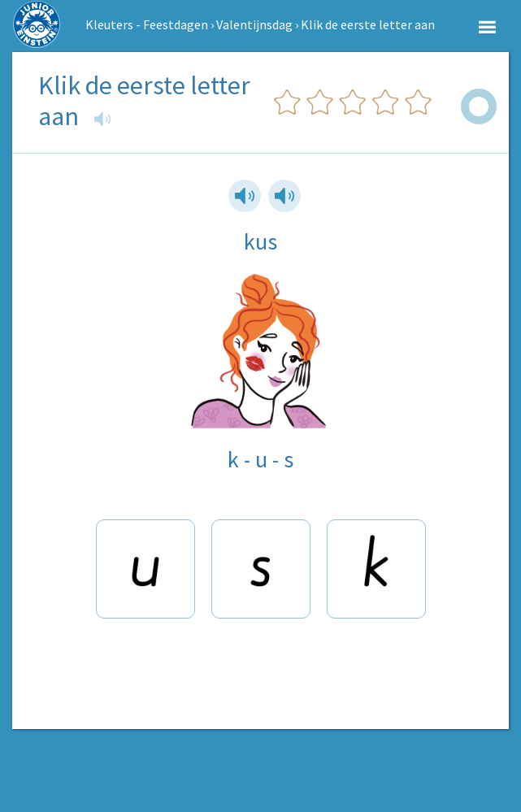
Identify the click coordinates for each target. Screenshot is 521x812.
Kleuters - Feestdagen (147, 24)
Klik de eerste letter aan (368, 24)
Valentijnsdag (254, 24)
